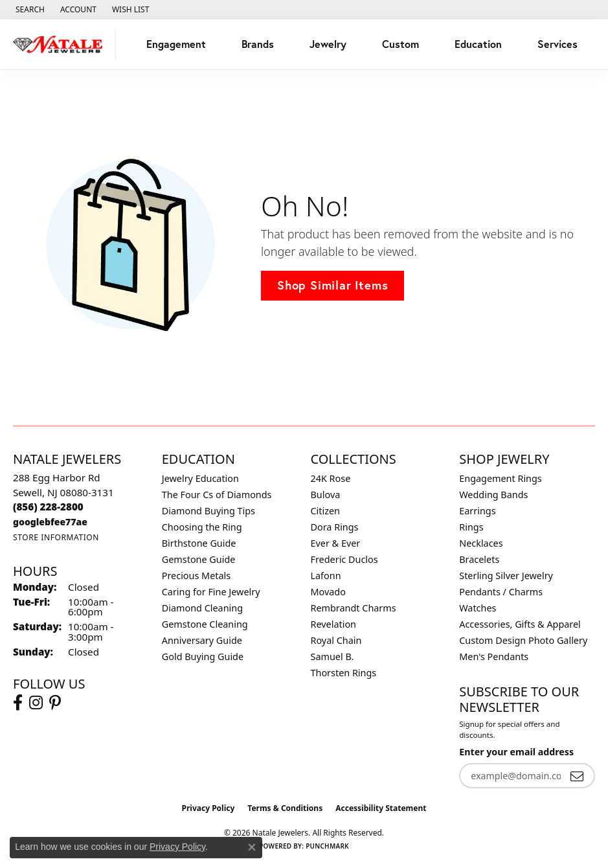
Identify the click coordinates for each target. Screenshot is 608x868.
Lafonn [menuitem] (326, 576)
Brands (258, 44)
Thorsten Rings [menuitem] (344, 673)
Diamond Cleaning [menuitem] (202, 608)
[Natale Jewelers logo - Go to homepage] (61, 44)
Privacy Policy (208, 808)
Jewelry (328, 44)
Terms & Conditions (285, 808)
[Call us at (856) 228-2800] (48, 507)
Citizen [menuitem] (326, 511)
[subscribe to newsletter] (577, 776)
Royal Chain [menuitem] (336, 640)
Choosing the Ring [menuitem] (202, 527)
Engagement (176, 44)
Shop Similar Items (332, 285)
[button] (29, 10)
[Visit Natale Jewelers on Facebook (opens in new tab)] (18, 703)
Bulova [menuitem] (326, 495)
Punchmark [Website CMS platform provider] (327, 846)
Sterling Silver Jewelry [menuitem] (506, 576)
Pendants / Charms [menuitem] (501, 592)
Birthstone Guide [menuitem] (199, 543)
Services (557, 44)
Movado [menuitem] (328, 592)
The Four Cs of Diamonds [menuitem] (217, 495)
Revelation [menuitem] (334, 624)
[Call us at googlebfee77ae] (50, 522)
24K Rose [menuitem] (331, 478)
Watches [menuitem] (478, 608)
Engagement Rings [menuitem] (501, 478)
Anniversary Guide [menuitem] (202, 640)
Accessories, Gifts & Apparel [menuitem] (520, 624)
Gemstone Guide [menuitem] (199, 559)
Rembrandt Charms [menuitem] (354, 608)
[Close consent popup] (252, 847)
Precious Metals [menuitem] (196, 576)
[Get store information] (56, 537)
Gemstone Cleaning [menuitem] (205, 624)
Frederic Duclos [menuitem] (344, 559)
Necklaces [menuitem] (481, 543)
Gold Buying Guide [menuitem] (203, 657)
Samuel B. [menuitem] (332, 657)
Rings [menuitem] (471, 527)
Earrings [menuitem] (477, 511)
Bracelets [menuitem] (479, 559)
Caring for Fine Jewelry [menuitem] (211, 592)
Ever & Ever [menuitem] (336, 543)
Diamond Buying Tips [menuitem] (208, 511)
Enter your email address (516, 752)
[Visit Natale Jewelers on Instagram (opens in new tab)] (36, 703)
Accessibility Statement (381, 808)
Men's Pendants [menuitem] (494, 657)
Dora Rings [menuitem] (335, 527)
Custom (400, 44)
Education (478, 44)
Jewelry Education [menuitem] (200, 478)
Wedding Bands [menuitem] (493, 495)
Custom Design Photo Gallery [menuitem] (523, 640)
